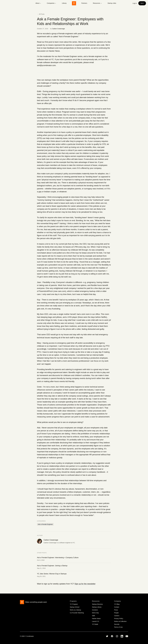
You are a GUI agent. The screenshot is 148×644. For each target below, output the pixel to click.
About (38, 3)
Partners (84, 3)
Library (64, 3)
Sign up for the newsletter (85, 584)
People (116, 613)
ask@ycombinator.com (46, 65)
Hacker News (54, 51)
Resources (97, 3)
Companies (51, 3)
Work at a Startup (75, 610)
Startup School (75, 607)
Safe (93, 616)
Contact (117, 607)
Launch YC (96, 621)
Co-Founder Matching (77, 613)
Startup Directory (97, 604)
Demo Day (95, 613)
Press (116, 610)
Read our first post (45, 42)
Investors (95, 610)
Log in (135, 3)
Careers (117, 616)
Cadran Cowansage (58, 29)
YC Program (74, 604)
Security (117, 624)
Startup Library (97, 607)
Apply (142, 3)
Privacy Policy (119, 619)
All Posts (41, 14)
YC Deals (95, 624)
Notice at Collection (120, 621)
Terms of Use (118, 627)
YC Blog (117, 604)
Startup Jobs (112, 3)
